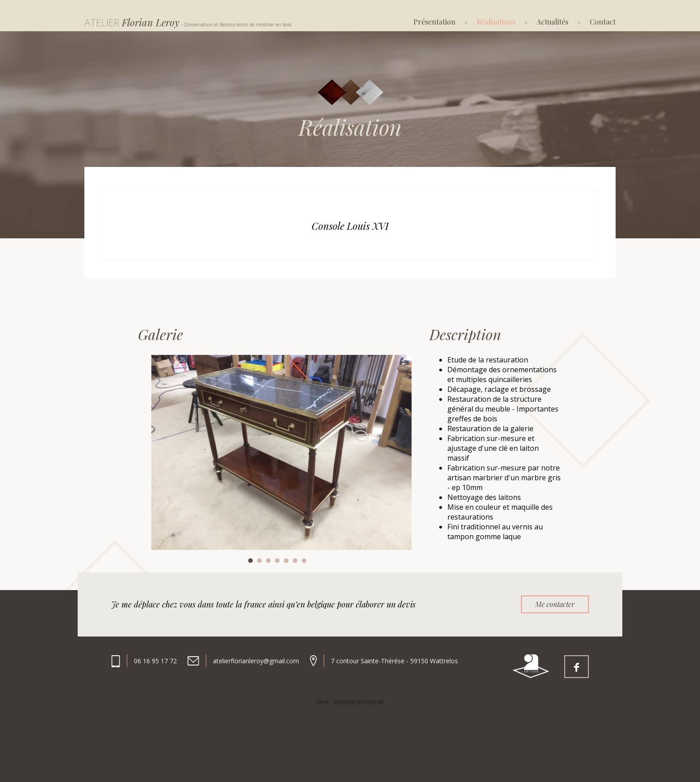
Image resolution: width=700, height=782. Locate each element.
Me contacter (555, 604)
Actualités (552, 22)
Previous (131, 452)
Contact (603, 22)
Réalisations (496, 22)
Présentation (434, 22)
